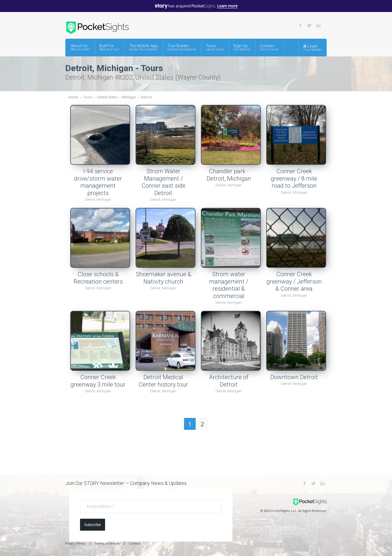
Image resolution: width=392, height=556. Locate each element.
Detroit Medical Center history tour (163, 381)
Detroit (146, 97)
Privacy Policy (75, 543)
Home (73, 97)
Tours (215, 47)
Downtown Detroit (294, 377)
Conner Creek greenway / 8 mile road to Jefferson (294, 178)
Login (313, 47)
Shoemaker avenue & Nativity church (163, 278)
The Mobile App (143, 47)
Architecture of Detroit (229, 381)
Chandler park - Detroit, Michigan (229, 175)
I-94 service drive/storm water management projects (98, 182)
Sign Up (242, 47)
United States (107, 97)
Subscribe (93, 525)
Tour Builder (182, 47)
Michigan (129, 97)
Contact (269, 47)
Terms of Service (107, 543)
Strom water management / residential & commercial (229, 285)
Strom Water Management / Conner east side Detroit (163, 182)
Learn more (227, 6)
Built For (109, 47)
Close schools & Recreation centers (98, 278)
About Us (80, 47)
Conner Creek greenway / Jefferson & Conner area (294, 281)
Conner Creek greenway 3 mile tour (98, 381)
